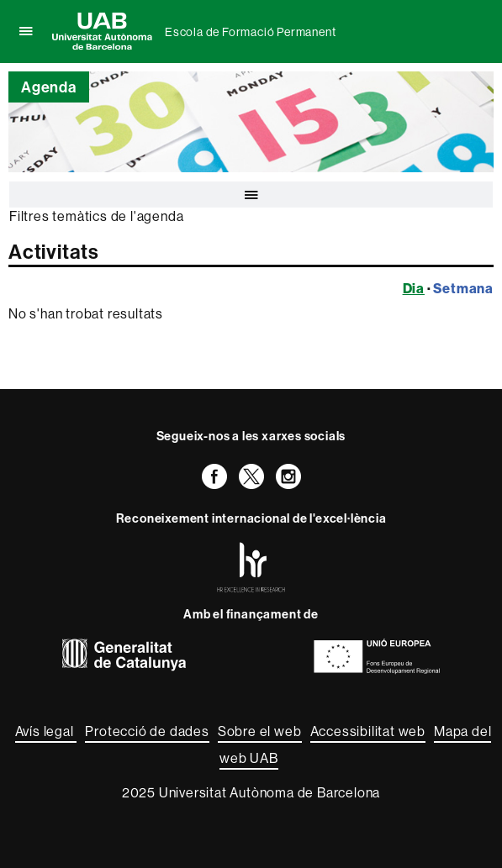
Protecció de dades (147, 731)
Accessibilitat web (368, 731)
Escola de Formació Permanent (250, 32)
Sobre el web (260, 731)
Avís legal (46, 731)
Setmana (463, 288)
